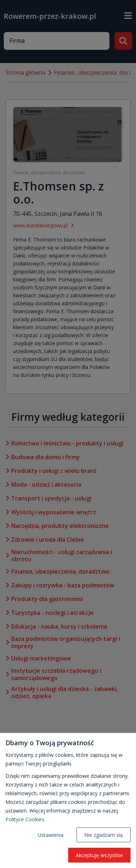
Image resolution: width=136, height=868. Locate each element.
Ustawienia (51, 835)
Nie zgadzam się (104, 835)
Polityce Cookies (25, 819)
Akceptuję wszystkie (99, 855)
